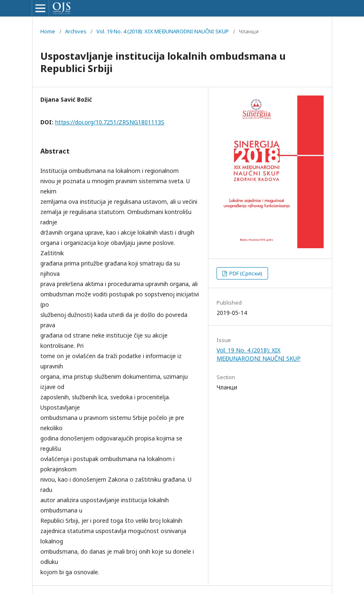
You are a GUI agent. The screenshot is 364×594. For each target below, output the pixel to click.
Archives (76, 31)
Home (48, 31)
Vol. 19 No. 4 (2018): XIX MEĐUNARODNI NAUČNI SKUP (163, 31)
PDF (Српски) (245, 273)
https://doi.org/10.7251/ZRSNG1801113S (110, 122)
